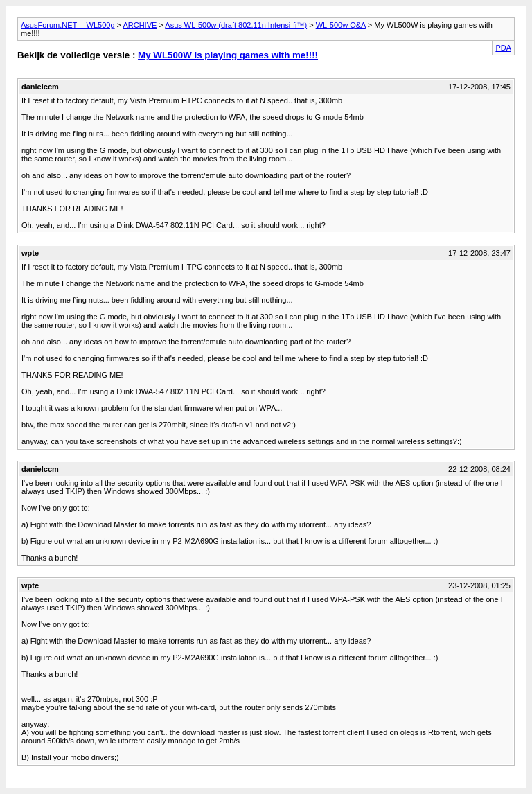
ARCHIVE (140, 25)
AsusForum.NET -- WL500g (68, 25)
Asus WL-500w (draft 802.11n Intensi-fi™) (236, 25)
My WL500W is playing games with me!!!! (228, 55)
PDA (503, 48)
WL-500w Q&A (341, 25)
